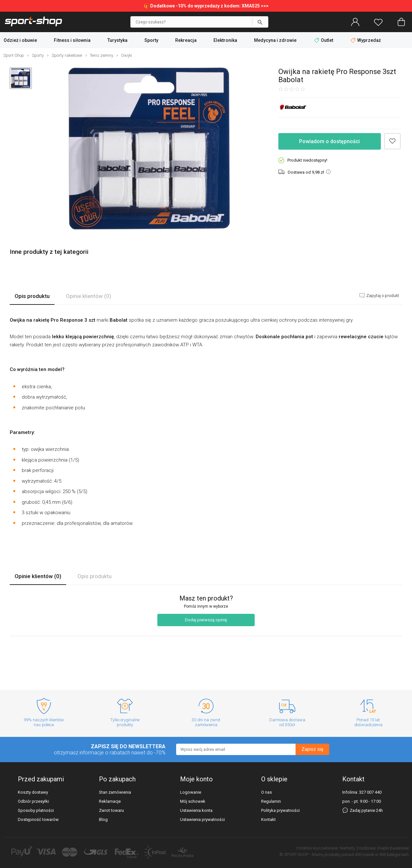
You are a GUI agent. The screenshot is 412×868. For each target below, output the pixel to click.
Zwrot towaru (111, 810)
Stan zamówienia (115, 792)
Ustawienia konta (196, 810)
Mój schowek (193, 801)
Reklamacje (110, 801)
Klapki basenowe (393, 848)
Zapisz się (312, 749)
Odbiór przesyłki (33, 801)
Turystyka (117, 40)
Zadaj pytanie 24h (363, 810)
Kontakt (268, 819)
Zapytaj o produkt (382, 296)
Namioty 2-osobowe (357, 848)
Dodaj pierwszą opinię (206, 620)
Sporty (151, 40)
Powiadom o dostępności (329, 141)
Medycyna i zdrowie (275, 40)
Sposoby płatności (36, 810)
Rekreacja (186, 40)
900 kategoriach (394, 855)
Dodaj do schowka (392, 141)
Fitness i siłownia (72, 40)
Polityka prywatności (280, 810)
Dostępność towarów (38, 819)
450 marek (364, 855)
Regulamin (271, 801)
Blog (103, 819)
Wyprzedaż (366, 40)
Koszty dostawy (33, 792)
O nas (267, 792)
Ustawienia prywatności (202, 819)
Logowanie (191, 792)
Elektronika (225, 40)
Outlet (324, 40)
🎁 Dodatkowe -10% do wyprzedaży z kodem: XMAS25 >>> (206, 6)
